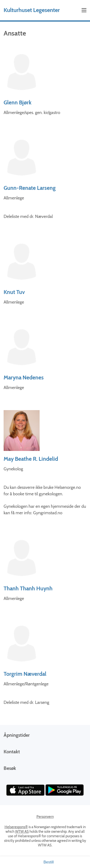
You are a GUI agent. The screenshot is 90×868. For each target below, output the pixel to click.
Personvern (45, 817)
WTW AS (22, 832)
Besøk (10, 768)
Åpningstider (17, 735)
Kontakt (12, 752)
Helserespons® (16, 827)
